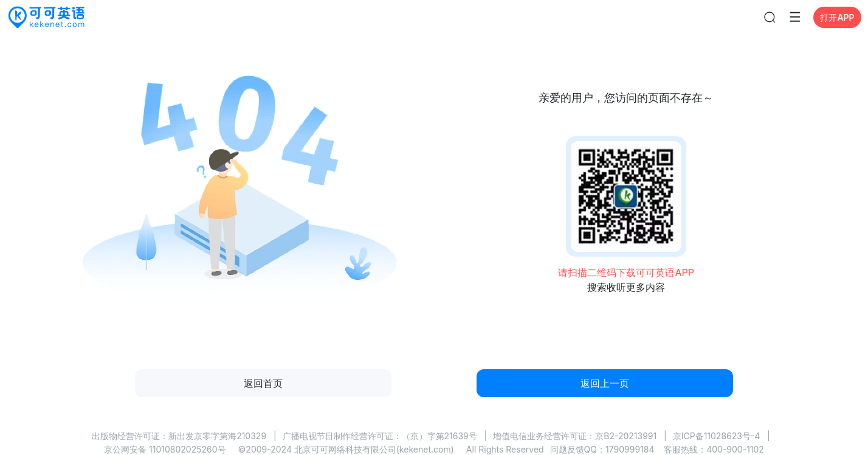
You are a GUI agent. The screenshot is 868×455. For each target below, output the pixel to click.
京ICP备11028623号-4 (717, 436)
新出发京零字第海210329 (217, 436)
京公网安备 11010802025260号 (165, 449)
